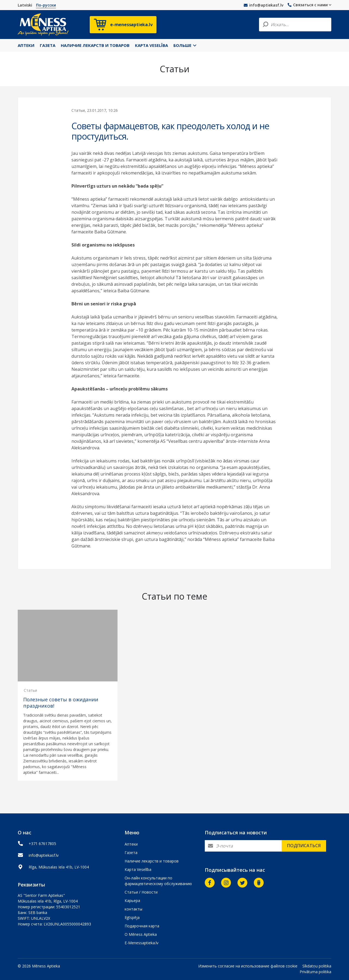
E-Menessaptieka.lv (142, 943)
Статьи (30, 690)
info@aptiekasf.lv (264, 5)
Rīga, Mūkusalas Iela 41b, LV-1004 (59, 867)
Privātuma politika (315, 972)
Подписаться (304, 846)
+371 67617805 (42, 844)
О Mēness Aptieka (141, 934)
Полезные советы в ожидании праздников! (61, 703)
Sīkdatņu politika (317, 966)
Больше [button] (185, 45)
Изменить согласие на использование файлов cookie (248, 966)
